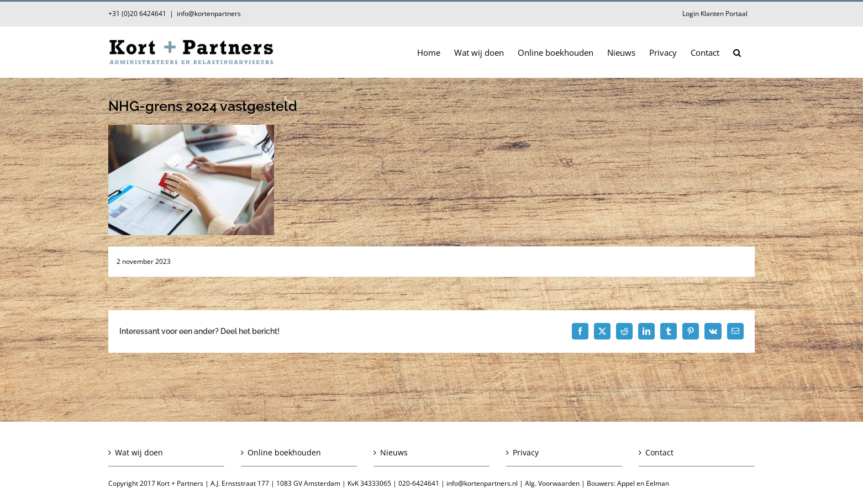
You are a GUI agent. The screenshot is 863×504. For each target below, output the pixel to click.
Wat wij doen (139, 452)
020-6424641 (419, 483)
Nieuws (394, 452)
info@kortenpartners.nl (482, 483)
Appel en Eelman (643, 483)
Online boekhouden (284, 452)
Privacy (526, 452)
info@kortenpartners (209, 14)
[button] (737, 52)
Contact (659, 452)
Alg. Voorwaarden (552, 483)
